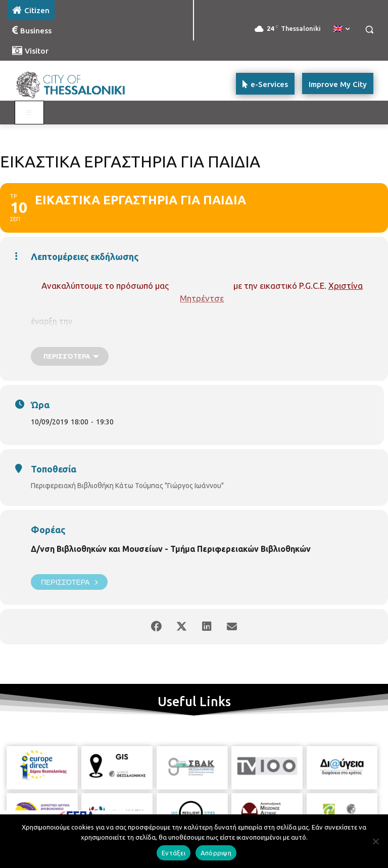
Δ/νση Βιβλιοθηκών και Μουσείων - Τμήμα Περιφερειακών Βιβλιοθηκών (171, 549)
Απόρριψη (216, 853)
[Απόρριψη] (375, 841)
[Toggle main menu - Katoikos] (29, 113)
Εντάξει (174, 853)
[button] (369, 30)
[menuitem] (342, 29)
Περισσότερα (69, 582)
